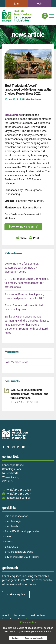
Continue (16, 638)
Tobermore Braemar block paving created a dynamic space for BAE (24, 296)
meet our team (38, 615)
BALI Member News (16, 362)
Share (23, 238)
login (39, 4)
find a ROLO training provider (22, 531)
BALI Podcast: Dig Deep (19, 552)
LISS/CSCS (11, 547)
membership (12, 526)
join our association (17, 516)
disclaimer (19, 615)
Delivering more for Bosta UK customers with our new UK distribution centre (22, 268)
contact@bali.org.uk (18, 498)
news (8, 536)
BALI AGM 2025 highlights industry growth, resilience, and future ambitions (29, 394)
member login (13, 521)
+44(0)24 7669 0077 (19, 494)
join (17, 4)
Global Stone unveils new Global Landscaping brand (24, 307)
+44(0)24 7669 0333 (19, 490)
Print (36, 238)
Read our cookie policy (34, 638)
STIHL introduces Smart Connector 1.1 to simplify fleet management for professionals (27, 283)
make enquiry (16, 594)
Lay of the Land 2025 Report (22, 557)
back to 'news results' (23, 227)
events (9, 541)
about (6, 615)
